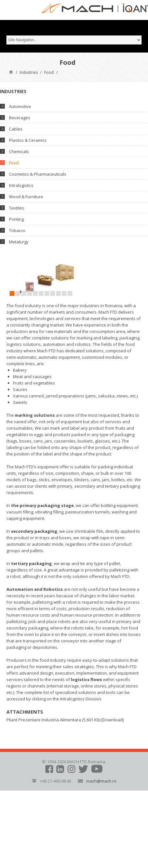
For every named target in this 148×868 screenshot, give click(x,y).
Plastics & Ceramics (28, 140)
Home (11, 72)
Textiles (17, 208)
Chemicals (19, 151)
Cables (16, 129)
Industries (29, 72)
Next (79, 280)
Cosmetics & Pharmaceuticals (38, 174)
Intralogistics (21, 185)
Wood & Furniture (26, 197)
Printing (16, 219)
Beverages (20, 118)
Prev (11, 280)
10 (64, 293)
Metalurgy (19, 242)
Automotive (20, 106)
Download (113, 720)
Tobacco (17, 230)
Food (49, 72)
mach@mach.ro (101, 781)
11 (70, 293)
